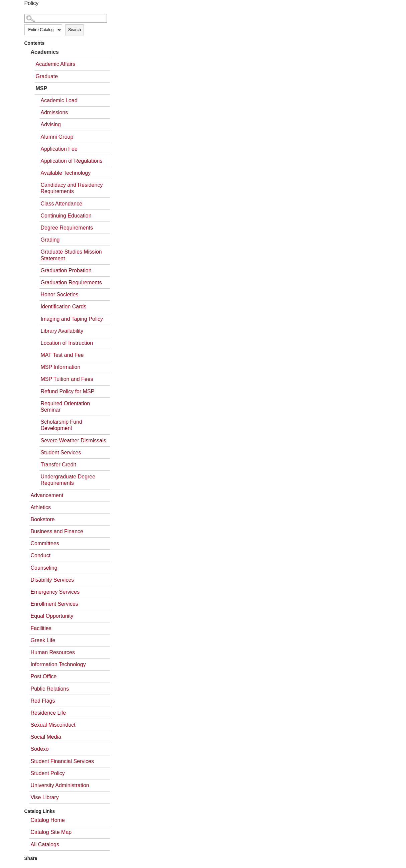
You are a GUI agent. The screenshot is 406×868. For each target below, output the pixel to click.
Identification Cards (64, 307)
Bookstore (43, 519)
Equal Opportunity (52, 616)
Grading (50, 240)
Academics (45, 52)
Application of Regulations (72, 161)
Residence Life (48, 713)
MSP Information (61, 367)
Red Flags (43, 701)
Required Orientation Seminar (65, 407)
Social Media (46, 737)
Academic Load (59, 100)
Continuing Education (66, 216)
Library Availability (62, 331)
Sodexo (40, 749)
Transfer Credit (58, 465)
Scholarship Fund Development (62, 425)
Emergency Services (55, 592)
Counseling (44, 568)
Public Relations (50, 689)
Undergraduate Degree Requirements (68, 480)
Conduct (41, 555)
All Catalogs (45, 844)
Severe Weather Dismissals (74, 441)
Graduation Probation (66, 270)
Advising (51, 124)
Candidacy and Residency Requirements (72, 188)
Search (75, 30)
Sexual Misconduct (53, 725)
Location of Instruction (67, 343)
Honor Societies (60, 295)
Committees (45, 543)
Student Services (61, 453)
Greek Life (43, 640)
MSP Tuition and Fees (67, 379)
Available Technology (66, 173)
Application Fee (59, 149)
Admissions (54, 112)
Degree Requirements (67, 228)
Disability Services (52, 580)
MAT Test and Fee (62, 355)
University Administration (60, 785)
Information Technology (58, 664)
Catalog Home (48, 820)
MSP (42, 88)
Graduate (47, 76)
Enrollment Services (54, 604)
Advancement (47, 495)
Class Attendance (62, 204)
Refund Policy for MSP (68, 391)
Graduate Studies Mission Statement (71, 255)
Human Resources (53, 652)
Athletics (41, 507)
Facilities (41, 628)
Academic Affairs (56, 64)
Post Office (44, 676)
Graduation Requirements (71, 282)
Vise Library (45, 797)
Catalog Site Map (51, 832)
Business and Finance (57, 531)
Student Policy (48, 773)
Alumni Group (57, 137)
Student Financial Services (62, 761)
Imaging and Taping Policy (72, 319)
